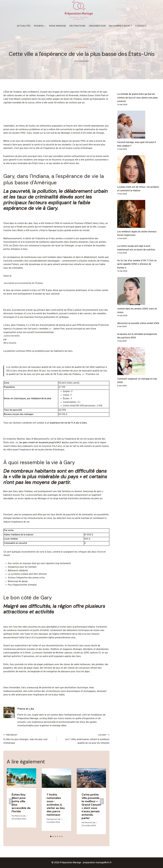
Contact (141, 26)
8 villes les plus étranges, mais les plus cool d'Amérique (29, 739)
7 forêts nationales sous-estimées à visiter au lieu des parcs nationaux (56, 804)
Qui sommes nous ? (120, 26)
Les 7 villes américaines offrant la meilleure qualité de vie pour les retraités (84, 739)
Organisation (97, 26)
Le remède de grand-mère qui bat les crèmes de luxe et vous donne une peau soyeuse (137, 98)
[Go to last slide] (11, 801)
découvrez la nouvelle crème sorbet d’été (138, 323)
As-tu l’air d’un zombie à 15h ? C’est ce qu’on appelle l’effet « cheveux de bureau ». (137, 264)
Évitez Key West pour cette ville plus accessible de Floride (21, 803)
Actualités (24, 26)
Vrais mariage (58, 26)
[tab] (51, 836)
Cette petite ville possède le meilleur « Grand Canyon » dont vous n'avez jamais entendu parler (91, 806)
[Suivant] (102, 801)
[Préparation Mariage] (79, 10)
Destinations (78, 26)
